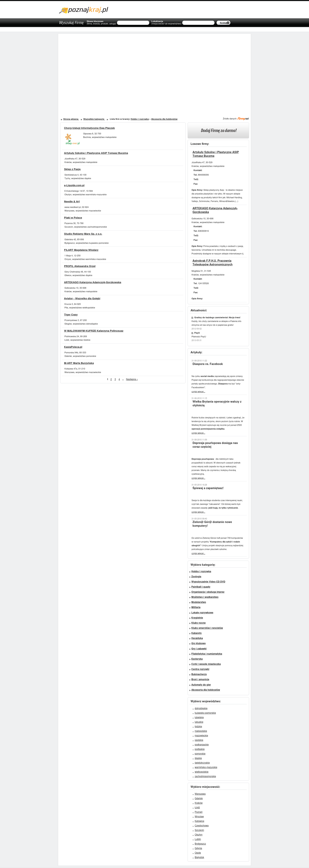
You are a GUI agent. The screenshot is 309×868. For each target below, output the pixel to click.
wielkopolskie (202, 772)
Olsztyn (199, 835)
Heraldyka (197, 638)
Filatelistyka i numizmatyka (207, 654)
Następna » (132, 379)
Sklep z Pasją (72, 169)
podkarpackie (202, 745)
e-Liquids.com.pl (74, 186)
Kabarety (196, 633)
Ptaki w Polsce (73, 218)
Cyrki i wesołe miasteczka (206, 664)
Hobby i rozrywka (140, 119)
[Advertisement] (109, 71)
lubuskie (199, 722)
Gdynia (198, 848)
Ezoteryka (197, 659)
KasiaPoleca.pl (73, 347)
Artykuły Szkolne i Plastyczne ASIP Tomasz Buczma (96, 153)
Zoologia (196, 577)
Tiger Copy (71, 315)
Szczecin (199, 830)
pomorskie (200, 754)
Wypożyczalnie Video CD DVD (208, 582)
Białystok (199, 857)
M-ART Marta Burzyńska (79, 363)
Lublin (198, 839)
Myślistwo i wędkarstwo (205, 597)
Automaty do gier (201, 685)
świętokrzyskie (202, 763)
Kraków (199, 803)
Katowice (199, 821)
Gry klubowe (198, 643)
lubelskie (199, 717)
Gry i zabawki (199, 649)
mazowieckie (201, 736)
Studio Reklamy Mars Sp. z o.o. (83, 234)
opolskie (199, 740)
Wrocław (199, 817)
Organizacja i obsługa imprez (208, 592)
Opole (198, 853)
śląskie (198, 758)
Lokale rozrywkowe (202, 613)
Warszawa (200, 794)
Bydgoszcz (200, 844)
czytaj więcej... (198, 392)
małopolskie (201, 731)
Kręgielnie (197, 618)
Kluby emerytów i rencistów (207, 628)
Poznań (199, 812)
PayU (197, 333)
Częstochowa (202, 826)
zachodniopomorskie (205, 776)
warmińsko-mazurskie (206, 767)
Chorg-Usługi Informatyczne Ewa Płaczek (89, 128)
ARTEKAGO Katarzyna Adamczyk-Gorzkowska (93, 282)
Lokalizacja (166, 23)
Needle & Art (72, 202)
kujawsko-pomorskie (205, 713)
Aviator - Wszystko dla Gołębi (82, 299)
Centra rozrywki (200, 669)
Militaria (196, 607)
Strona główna (71, 119)
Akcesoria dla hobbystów (164, 119)
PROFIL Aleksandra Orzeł (80, 266)
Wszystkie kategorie (94, 119)
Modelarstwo (199, 602)
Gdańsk (199, 798)
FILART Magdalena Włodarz (81, 250)
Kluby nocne (198, 623)
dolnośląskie (201, 708)
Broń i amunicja (200, 679)
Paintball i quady (201, 587)
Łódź (197, 808)
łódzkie (198, 727)
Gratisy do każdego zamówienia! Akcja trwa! (217, 318)
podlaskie (200, 749)
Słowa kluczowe (101, 23)
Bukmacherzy (199, 674)
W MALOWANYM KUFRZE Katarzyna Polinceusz (94, 331)
